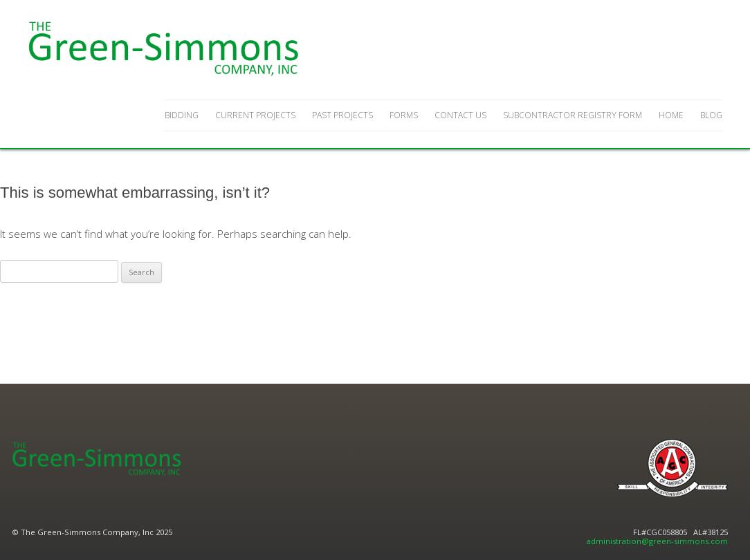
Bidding (182, 115)
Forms (404, 115)
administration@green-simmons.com (657, 541)
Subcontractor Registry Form (573, 115)
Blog (711, 115)
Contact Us (460, 115)
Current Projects (255, 115)
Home (671, 115)
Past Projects (342, 115)
